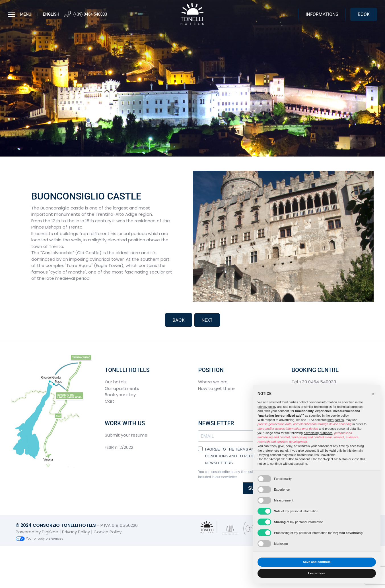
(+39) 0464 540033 (85, 14)
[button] (373, 394)
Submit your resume (126, 435)
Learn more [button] (317, 573)
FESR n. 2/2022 (119, 447)
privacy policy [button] (267, 407)
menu (20, 14)
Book (364, 14)
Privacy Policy (76, 531)
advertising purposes (318, 433)
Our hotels (116, 382)
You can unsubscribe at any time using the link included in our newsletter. (233, 474)
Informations (322, 14)
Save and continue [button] (317, 562)
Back (178, 320)
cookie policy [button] (339, 416)
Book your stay (120, 394)
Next (207, 320)
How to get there (216, 388)
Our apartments (122, 388)
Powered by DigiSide (37, 531)
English (51, 14)
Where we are (213, 382)
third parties (336, 420)
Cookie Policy (108, 531)
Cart (110, 401)
